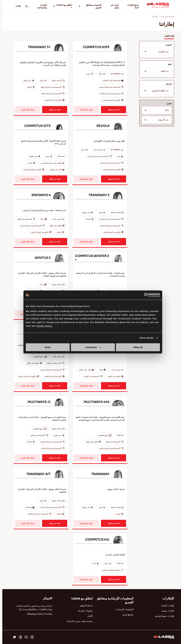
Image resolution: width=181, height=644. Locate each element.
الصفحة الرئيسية (165, 16)
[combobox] (154, 52)
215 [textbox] (165, 110)
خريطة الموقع (84, 605)
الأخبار (88, 616)
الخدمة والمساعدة (40, 6)
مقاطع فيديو (126, 615)
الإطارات (166, 598)
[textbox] (154, 52)
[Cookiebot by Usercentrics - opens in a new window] (144, 295)
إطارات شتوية (166, 611)
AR (16, 6)
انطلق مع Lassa (80, 598)
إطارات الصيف (165, 605)
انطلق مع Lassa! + (60, 6)
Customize (91, 347)
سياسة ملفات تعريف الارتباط (78, 621)
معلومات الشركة (83, 611)
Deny (45, 347)
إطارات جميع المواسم (162, 616)
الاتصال (45, 598)
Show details (144, 338)
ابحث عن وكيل (112, 6)
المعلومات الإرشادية (122, 609)
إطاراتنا (153, 16)
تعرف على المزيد (84, 110)
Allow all (136, 347)
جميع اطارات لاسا (131, 6)
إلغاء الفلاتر (167, 36)
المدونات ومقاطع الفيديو (87, 6)
